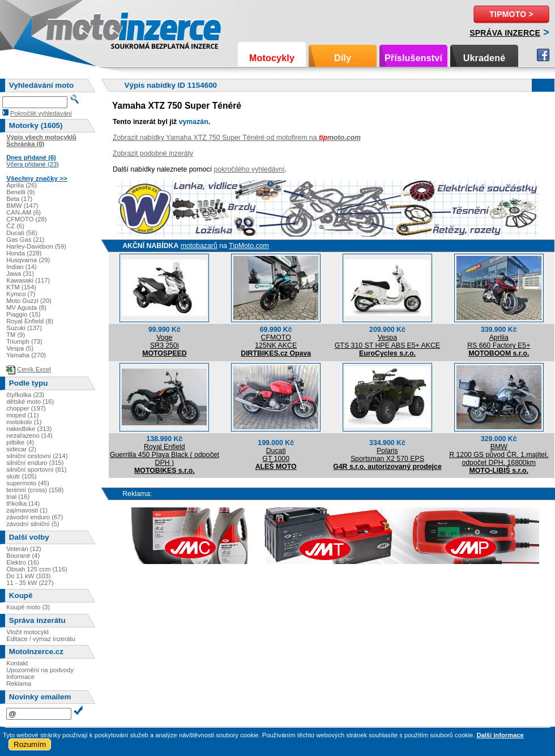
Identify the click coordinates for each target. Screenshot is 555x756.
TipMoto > (511, 14)
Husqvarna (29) (28, 260)
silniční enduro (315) (35, 463)
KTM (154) (21, 287)
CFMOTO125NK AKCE (276, 341)
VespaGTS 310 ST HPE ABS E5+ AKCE (387, 341)
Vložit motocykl (27, 632)
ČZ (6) (15, 226)
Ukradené (484, 58)
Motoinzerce (70, 28)
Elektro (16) (23, 562)
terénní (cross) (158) (35, 490)
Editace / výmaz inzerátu (41, 639)
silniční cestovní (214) (37, 456)
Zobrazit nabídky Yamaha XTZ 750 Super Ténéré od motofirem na (237, 138)
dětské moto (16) (30, 402)
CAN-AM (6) (24, 212)
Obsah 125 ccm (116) (37, 569)
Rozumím (30, 744)
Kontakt (17, 663)
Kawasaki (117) (28, 280)
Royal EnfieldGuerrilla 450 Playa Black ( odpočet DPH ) (165, 455)
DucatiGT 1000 (276, 455)
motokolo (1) (24, 422)
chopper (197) (26, 408)
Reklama (19, 684)
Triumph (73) (24, 341)
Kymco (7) (21, 294)
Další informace (500, 735)
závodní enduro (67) (35, 517)
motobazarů (199, 246)
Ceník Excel (34, 369)
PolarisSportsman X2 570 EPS (387, 455)
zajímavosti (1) (27, 510)
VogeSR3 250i (165, 341)
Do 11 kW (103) (28, 576)
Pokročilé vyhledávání (41, 113)
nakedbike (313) (29, 429)
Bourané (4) (23, 556)
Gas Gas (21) (25, 240)
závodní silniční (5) (33, 524)
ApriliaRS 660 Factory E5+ (499, 341)
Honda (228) (24, 253)
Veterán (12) (24, 549)
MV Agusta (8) (26, 307)
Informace (20, 677)
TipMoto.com (249, 246)
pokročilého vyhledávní (249, 169)
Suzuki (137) (24, 328)
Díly (343, 58)
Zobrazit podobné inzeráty (153, 153)
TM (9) (16, 335)
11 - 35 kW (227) (30, 583)
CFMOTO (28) (26, 219)
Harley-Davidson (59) (36, 246)
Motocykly (272, 58)
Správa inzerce (505, 33)
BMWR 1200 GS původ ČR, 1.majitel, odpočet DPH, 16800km (499, 455)
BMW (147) (22, 206)
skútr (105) (21, 476)
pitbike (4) (20, 442)
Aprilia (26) (22, 185)
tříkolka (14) (23, 503)
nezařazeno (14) (29, 435)
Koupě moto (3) (28, 607)
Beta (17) (19, 199)
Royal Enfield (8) (30, 321)
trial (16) (18, 497)
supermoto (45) (28, 483)
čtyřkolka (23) (25, 395)
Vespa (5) (20, 348)
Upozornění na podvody (40, 670)
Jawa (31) (20, 274)
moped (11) (22, 415)
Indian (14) (22, 267)
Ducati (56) (22, 233)
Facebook (543, 55)
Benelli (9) (20, 192)
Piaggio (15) (23, 314)
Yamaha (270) (26, 355)
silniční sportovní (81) (36, 469)
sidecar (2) (21, 449)
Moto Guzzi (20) (29, 301)
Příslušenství (413, 58)
